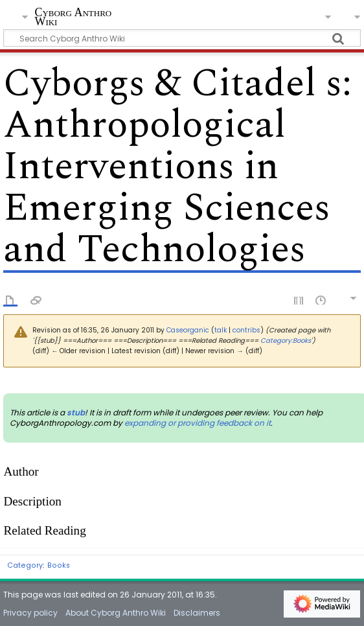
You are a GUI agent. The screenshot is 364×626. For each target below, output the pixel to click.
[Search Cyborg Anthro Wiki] (182, 38)
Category (25, 565)
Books (59, 565)
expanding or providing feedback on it (198, 423)
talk (221, 330)
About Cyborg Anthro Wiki (116, 613)
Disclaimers (197, 613)
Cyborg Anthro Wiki (73, 17)
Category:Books (286, 341)
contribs (246, 330)
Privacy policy (30, 613)
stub (76, 412)
